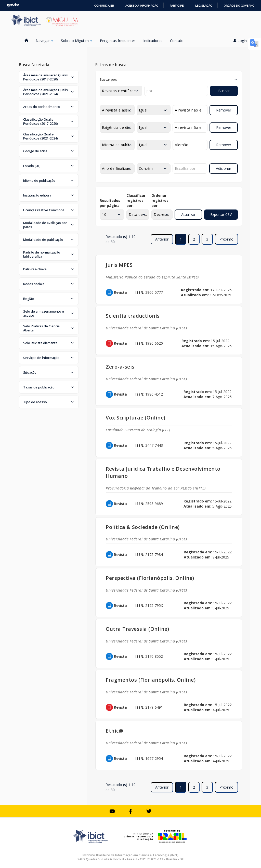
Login (242, 41)
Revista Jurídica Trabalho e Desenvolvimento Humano (163, 472)
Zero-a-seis (120, 367)
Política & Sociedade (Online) (143, 527)
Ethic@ (114, 731)
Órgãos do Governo (239, 6)
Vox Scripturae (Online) (136, 418)
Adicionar (224, 168)
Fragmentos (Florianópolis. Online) (151, 680)
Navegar (44, 41)
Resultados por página (110, 203)
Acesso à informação (142, 6)
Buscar (224, 91)
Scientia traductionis (133, 316)
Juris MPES (119, 265)
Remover (224, 110)
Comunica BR (104, 6)
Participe (177, 6)
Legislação (204, 6)
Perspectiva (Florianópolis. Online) (150, 578)
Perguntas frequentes (118, 41)
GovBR (13, 5)
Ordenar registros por (160, 200)
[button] (49, 77)
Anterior (162, 239)
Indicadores (153, 41)
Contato (177, 41)
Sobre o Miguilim (77, 41)
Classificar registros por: (136, 200)
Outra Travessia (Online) (137, 629)
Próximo (226, 239)
